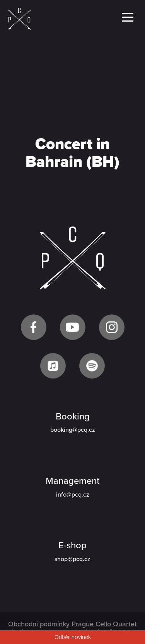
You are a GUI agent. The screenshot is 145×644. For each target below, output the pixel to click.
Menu (128, 17)
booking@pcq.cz (73, 430)
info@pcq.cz (73, 495)
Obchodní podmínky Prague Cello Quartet (72, 624)
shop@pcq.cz (72, 559)
